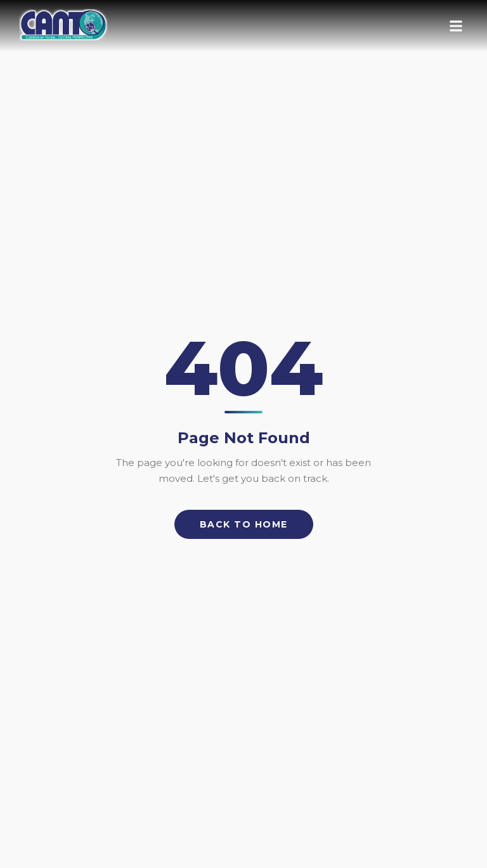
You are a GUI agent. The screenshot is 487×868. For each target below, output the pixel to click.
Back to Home (244, 524)
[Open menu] (456, 26)
